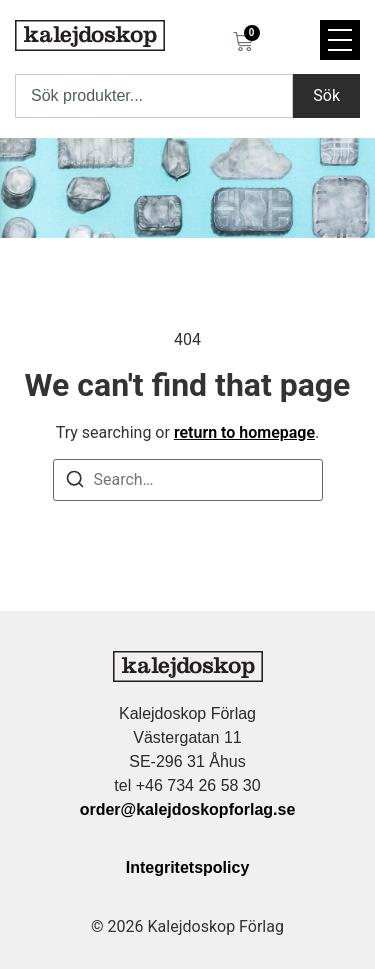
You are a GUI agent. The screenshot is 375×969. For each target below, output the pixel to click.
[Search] (75, 482)
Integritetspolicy (188, 867)
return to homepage (244, 432)
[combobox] (154, 96)
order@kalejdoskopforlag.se (188, 809)
